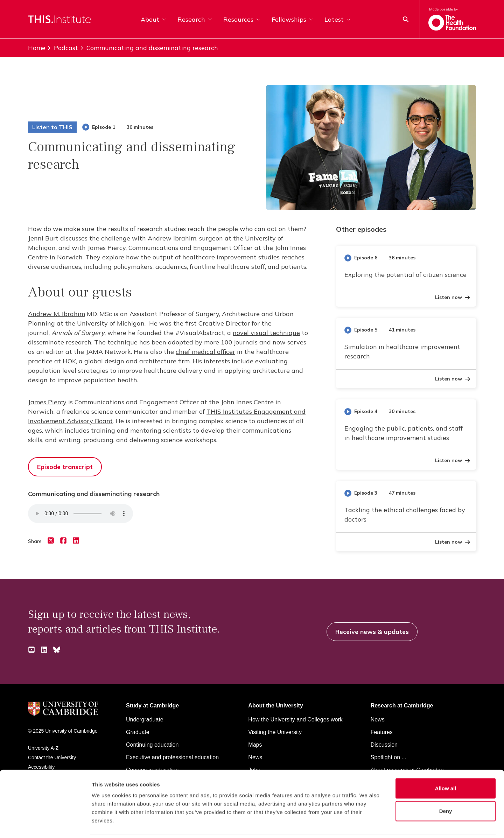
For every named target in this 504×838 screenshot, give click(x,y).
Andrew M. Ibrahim (57, 314)
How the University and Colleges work (295, 720)
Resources (242, 19)
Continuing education (152, 745)
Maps (255, 745)
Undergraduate (145, 720)
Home (37, 48)
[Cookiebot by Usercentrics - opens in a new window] (45, 824)
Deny (446, 787)
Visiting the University (275, 732)
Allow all (446, 764)
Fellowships (292, 19)
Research (195, 19)
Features (382, 732)
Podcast (62, 48)
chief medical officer (205, 352)
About (153, 19)
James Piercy (47, 402)
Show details (367, 824)
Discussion (384, 745)
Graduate (138, 732)
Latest (338, 19)
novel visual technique (266, 333)
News (378, 720)
